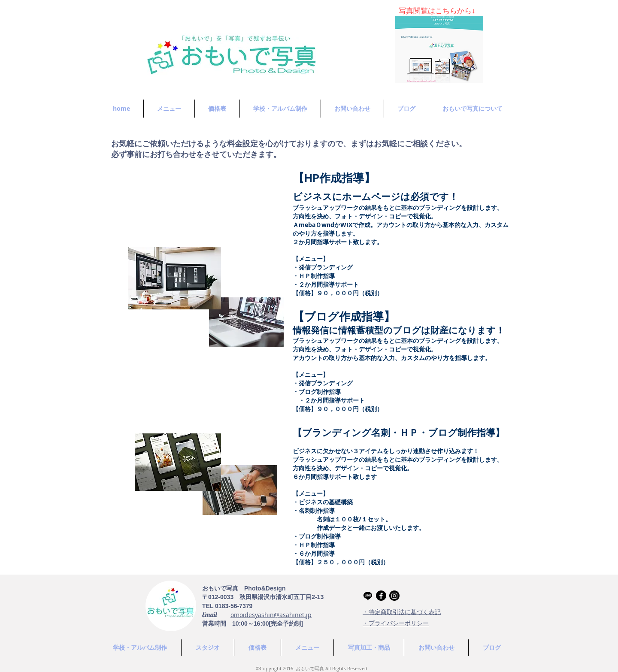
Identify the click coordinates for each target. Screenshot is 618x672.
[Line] (368, 596)
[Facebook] (381, 596)
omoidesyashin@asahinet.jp (271, 615)
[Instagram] (394, 596)
